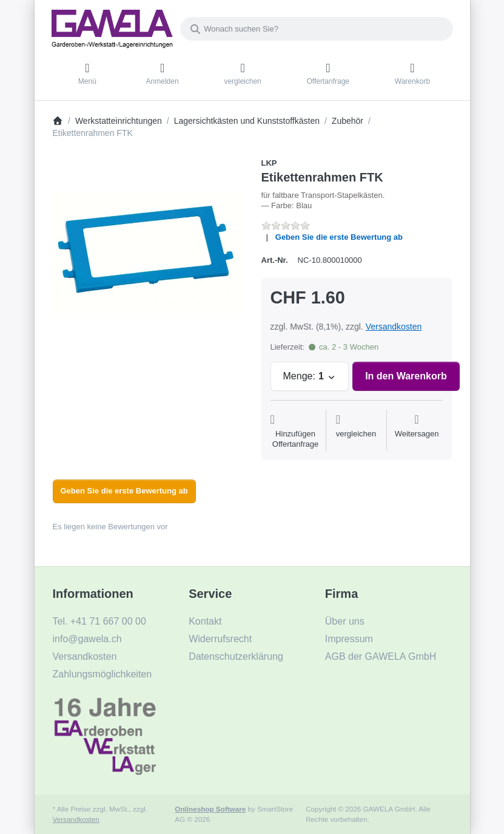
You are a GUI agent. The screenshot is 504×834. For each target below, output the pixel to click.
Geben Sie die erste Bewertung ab (339, 237)
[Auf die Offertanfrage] (296, 432)
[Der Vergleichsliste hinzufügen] (356, 432)
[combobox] (317, 29)
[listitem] (148, 253)
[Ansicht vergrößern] (148, 253)
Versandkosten (394, 327)
